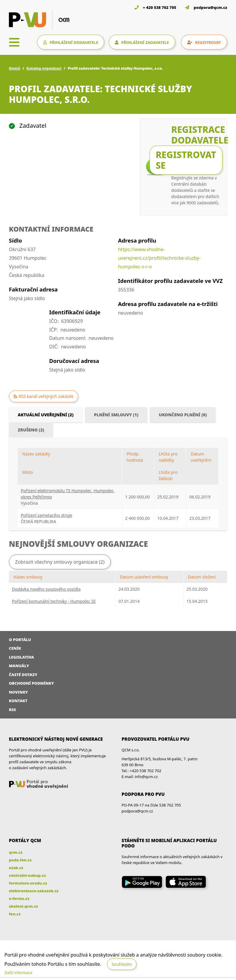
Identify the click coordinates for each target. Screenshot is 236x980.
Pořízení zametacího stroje (46, 515)
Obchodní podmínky (31, 683)
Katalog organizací (44, 68)
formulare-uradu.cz (28, 883)
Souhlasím (122, 964)
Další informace (18, 973)
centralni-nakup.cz (27, 875)
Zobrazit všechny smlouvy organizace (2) (60, 562)
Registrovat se (186, 160)
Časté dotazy (23, 675)
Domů (15, 68)
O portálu (20, 640)
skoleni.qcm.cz (23, 906)
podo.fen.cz (20, 860)
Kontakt (18, 701)
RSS (12, 710)
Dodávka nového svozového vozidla (46, 589)
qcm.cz (16, 852)
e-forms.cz (19, 898)
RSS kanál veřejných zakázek (46, 396)
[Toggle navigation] (14, 42)
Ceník (15, 648)
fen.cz (15, 914)
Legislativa (21, 657)
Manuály (19, 666)
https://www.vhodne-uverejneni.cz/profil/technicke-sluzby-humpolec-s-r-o (159, 258)
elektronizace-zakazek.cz (34, 891)
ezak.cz (16, 868)
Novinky (18, 692)
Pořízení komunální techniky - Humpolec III (54, 601)
